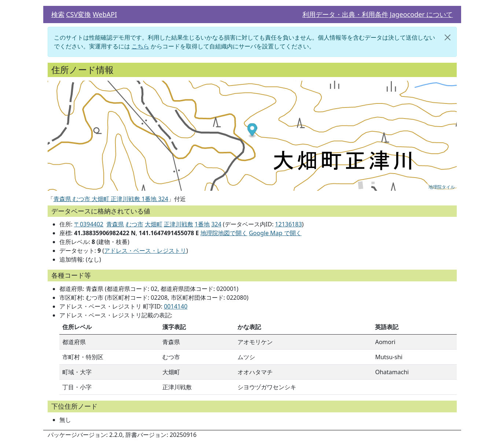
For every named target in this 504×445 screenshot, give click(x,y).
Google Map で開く (275, 233)
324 (216, 224)
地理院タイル (442, 187)
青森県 (115, 224)
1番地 (202, 224)
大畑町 (154, 224)
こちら (140, 46)
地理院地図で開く (224, 233)
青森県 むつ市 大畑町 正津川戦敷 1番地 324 (111, 199)
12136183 (288, 224)
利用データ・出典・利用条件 (345, 14)
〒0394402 (89, 224)
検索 (58, 14)
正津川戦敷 (179, 224)
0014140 (176, 306)
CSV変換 (78, 14)
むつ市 (135, 224)
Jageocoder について (421, 14)
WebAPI (105, 14)
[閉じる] (448, 37)
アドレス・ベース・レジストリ (145, 251)
